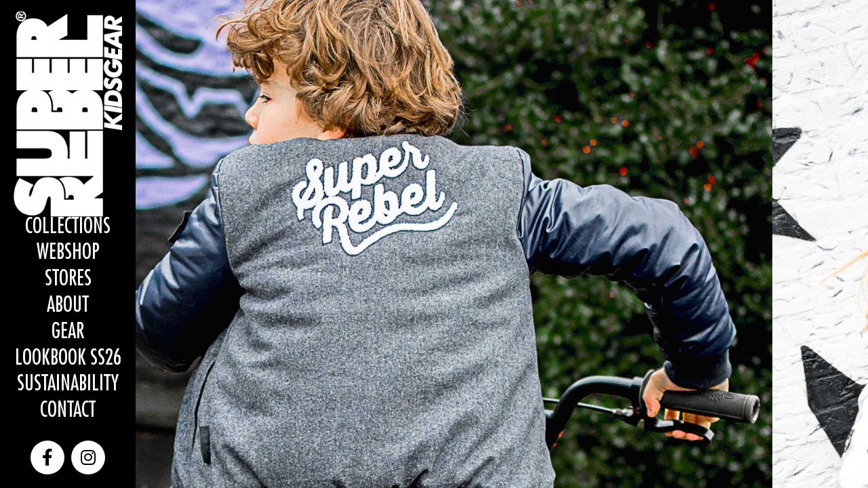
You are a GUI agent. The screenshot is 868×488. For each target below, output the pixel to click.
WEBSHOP (68, 252)
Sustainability (68, 384)
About (68, 305)
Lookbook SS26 (68, 358)
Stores (68, 279)
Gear (68, 332)
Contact (68, 410)
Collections (68, 227)
